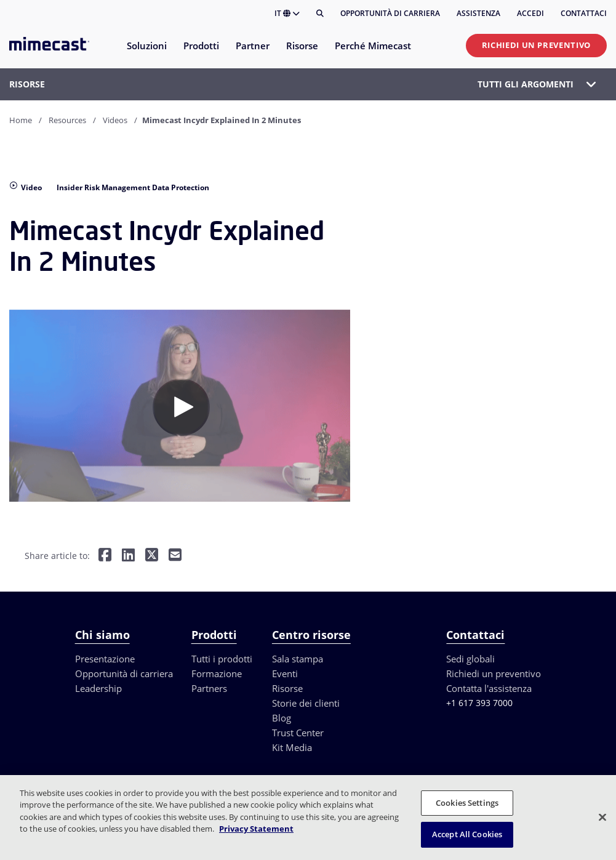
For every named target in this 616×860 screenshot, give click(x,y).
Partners (209, 688)
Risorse (287, 688)
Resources (67, 120)
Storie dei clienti (306, 703)
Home (21, 120)
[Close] (602, 817)
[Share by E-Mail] (175, 556)
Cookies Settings (467, 803)
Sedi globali (470, 659)
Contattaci (584, 13)
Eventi (285, 673)
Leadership (98, 688)
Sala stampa (298, 659)
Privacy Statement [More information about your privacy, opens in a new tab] (256, 829)
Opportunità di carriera (390, 13)
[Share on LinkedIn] (128, 556)
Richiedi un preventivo (536, 45)
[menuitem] (146, 53)
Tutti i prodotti (222, 659)
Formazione (217, 673)
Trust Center (298, 733)
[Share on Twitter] (152, 556)
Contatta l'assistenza (489, 688)
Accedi (530, 13)
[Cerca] (320, 14)
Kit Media (292, 747)
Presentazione (105, 659)
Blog (282, 718)
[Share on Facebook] (105, 556)
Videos (115, 120)
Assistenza (478, 13)
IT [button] (287, 13)
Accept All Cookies (467, 834)
